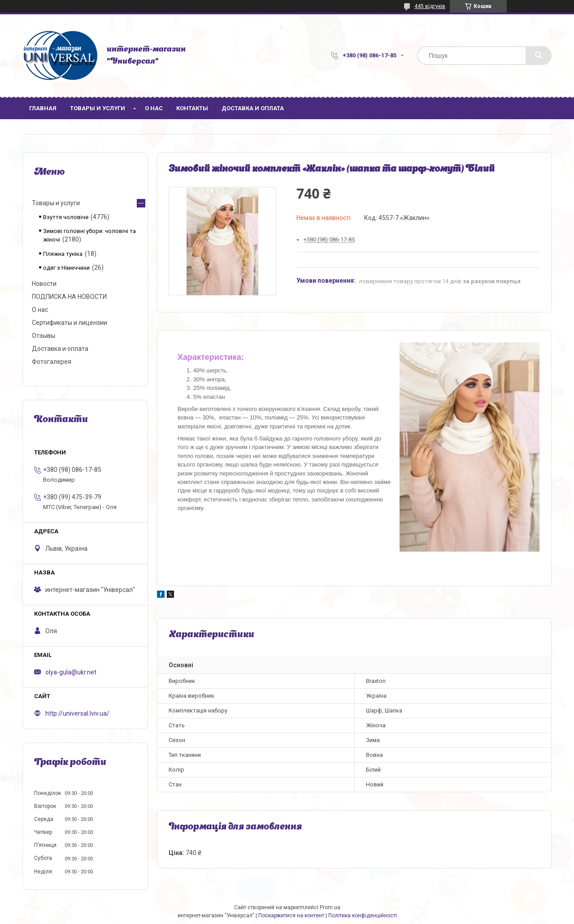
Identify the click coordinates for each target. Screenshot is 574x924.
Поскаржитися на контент (291, 915)
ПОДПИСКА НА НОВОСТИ (69, 297)
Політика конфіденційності (363, 915)
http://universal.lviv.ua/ (77, 713)
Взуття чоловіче (66, 217)
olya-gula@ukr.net (71, 672)
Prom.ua (330, 907)
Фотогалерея (52, 362)
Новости (44, 284)
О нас (154, 108)
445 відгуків (430, 6)
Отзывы (43, 336)
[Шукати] (539, 56)
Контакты (192, 108)
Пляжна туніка (63, 254)
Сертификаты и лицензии (70, 323)
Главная (43, 108)
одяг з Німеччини (66, 268)
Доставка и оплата (253, 108)
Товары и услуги (98, 108)
